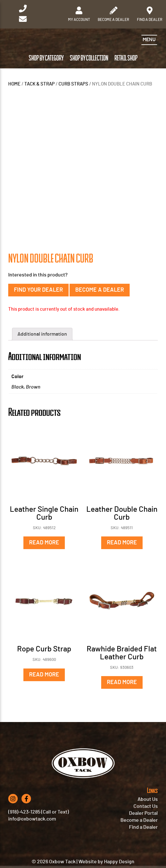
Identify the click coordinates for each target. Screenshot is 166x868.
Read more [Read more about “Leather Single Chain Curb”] (44, 543)
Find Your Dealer (38, 290)
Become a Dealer (100, 290)
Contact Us (146, 806)
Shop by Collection (89, 58)
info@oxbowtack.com (32, 819)
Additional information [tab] (42, 334)
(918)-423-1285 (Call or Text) (39, 812)
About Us (148, 799)
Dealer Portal (143, 813)
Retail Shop (126, 58)
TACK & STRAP (40, 84)
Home (14, 84)
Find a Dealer (143, 827)
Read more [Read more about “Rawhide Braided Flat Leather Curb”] (122, 682)
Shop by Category (46, 58)
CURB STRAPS (73, 84)
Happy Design (119, 862)
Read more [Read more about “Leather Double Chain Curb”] (122, 543)
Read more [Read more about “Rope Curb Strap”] (44, 675)
